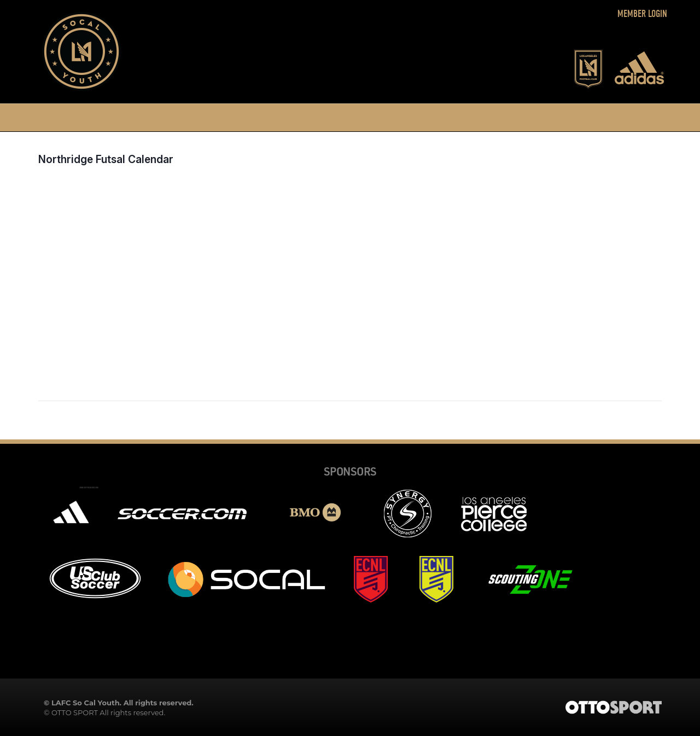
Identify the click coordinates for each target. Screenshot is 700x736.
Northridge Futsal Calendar (106, 159)
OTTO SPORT (75, 712)
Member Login (642, 14)
